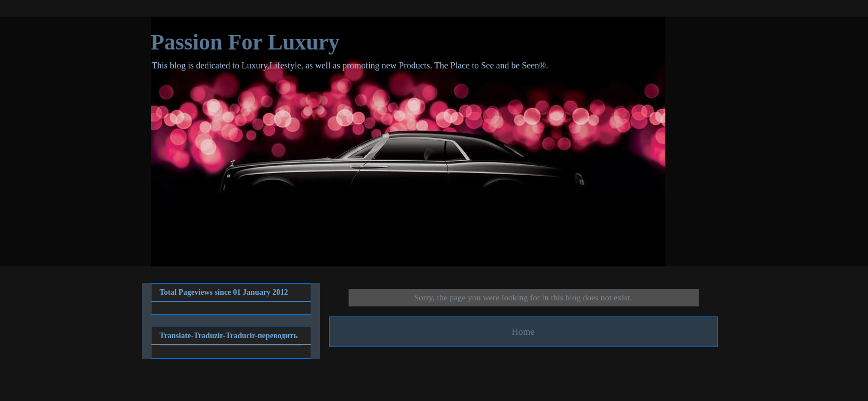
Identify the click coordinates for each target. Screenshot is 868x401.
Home (523, 332)
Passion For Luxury (245, 42)
